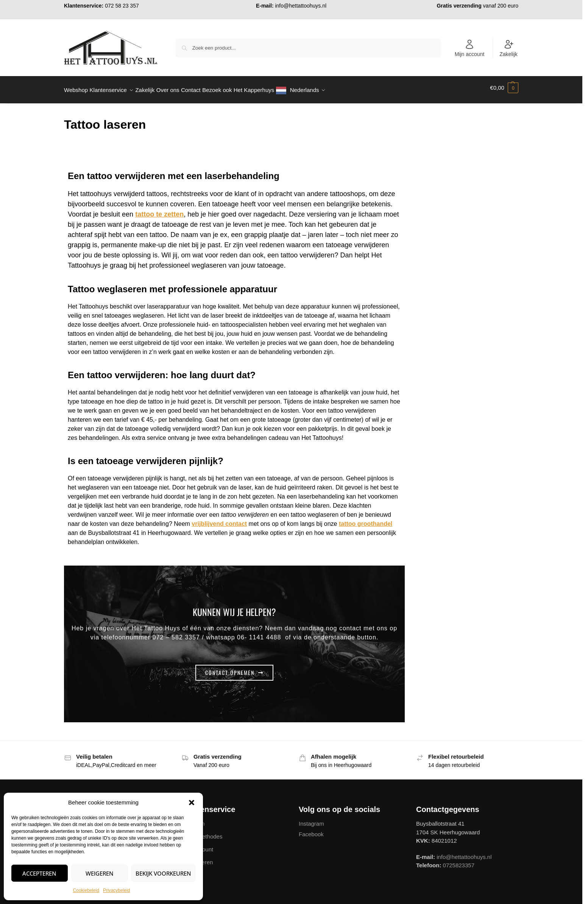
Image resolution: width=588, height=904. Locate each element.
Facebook (311, 830)
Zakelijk (508, 48)
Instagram (311, 819)
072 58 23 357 (122, 6)
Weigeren (100, 873)
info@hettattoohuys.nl (301, 6)
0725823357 (459, 861)
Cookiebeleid (86, 890)
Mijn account (470, 48)
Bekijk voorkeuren (163, 873)
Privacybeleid (116, 890)
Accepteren (39, 873)
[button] (192, 803)
